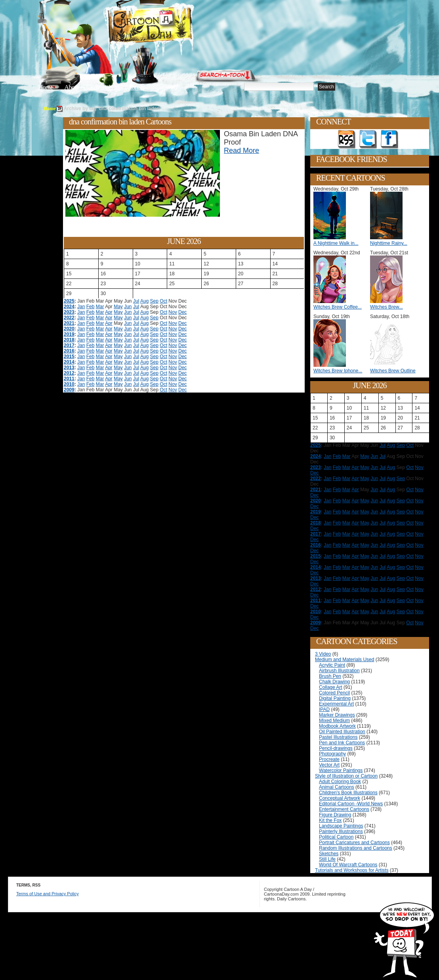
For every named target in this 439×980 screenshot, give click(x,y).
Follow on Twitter (368, 139)
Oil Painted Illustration (342, 732)
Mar (100, 307)
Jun (128, 307)
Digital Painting (335, 698)
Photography (332, 754)
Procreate (329, 759)
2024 (69, 307)
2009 (69, 390)
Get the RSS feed (347, 139)
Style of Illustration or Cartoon (346, 776)
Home (46, 87)
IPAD (324, 709)
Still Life (327, 859)
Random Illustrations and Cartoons (356, 848)
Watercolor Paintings (341, 770)
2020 (69, 329)
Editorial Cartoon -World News (351, 804)
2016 (69, 351)
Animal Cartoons (337, 787)
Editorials (101, 87)
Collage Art (331, 687)
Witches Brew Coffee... (338, 307)
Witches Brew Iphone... (338, 371)
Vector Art (329, 765)
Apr (109, 312)
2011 (69, 379)
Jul (136, 301)
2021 (69, 323)
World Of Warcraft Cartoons (348, 865)
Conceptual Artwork (340, 798)
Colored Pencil (334, 693)
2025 (69, 301)
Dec (182, 312)
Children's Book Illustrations (348, 793)
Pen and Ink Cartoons (342, 743)
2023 (69, 312)
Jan (81, 307)
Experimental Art (336, 704)
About (72, 87)
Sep (154, 301)
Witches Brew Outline (393, 371)
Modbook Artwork (337, 726)
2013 (69, 368)
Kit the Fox (330, 820)
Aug (144, 301)
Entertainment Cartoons (344, 809)
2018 (69, 340)
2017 (69, 345)
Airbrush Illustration (339, 671)
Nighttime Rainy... (389, 243)
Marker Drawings (337, 715)
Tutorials (134, 87)
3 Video (323, 654)
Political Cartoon (336, 837)
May (118, 307)
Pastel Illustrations (338, 737)
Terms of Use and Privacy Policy (48, 894)
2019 (69, 334)
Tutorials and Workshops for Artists (352, 870)
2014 (69, 362)
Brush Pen (330, 676)
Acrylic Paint (332, 665)
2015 (69, 357)
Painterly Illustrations (341, 831)
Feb (91, 307)
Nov (173, 312)
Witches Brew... (387, 307)
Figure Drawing (335, 815)
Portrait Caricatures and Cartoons (354, 843)
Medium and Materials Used (345, 660)
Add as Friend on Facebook (389, 139)
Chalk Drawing (334, 682)
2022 (69, 318)
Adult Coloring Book (340, 782)
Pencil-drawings (336, 748)
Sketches (329, 854)
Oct (163, 301)
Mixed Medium (334, 721)
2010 (69, 384)
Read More (241, 151)
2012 (69, 373)
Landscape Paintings (341, 826)
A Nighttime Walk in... (336, 243)
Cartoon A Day (170, 26)
